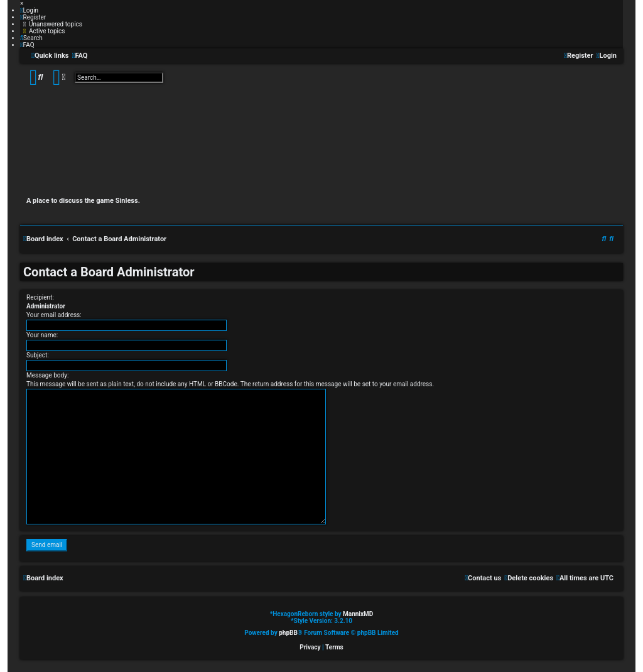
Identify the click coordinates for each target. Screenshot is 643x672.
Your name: (42, 335)
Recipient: (40, 297)
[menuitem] (29, 10)
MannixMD (358, 614)
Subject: (38, 355)
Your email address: (54, 315)
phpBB (288, 633)
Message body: (47, 375)
